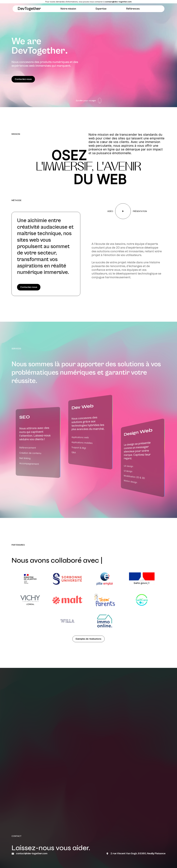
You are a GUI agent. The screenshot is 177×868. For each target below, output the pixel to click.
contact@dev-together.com (118, 2)
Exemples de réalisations (88, 639)
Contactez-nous (23, 79)
